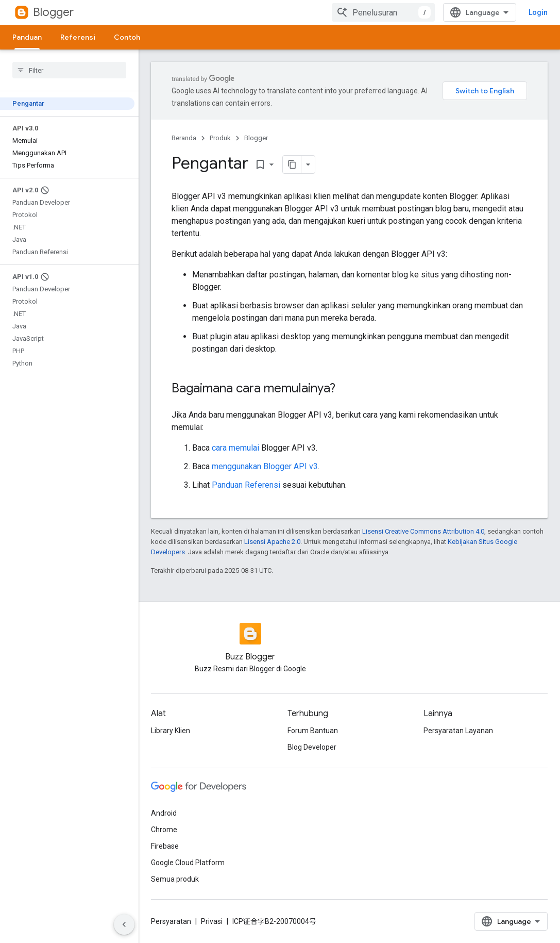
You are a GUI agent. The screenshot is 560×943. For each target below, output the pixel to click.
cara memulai (235, 448)
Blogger (53, 12)
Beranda (184, 138)
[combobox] (383, 12)
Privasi (212, 921)
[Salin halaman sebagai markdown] (292, 164)
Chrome (164, 830)
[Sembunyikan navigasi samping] (124, 924)
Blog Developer (312, 747)
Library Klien (171, 731)
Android (164, 813)
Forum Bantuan (313, 731)
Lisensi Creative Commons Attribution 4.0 (423, 531)
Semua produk (175, 879)
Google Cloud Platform (188, 863)
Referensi (78, 37)
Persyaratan (171, 921)
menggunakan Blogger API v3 (265, 466)
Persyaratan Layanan (458, 731)
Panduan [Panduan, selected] (27, 37)
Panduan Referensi (246, 485)
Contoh (127, 37)
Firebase (165, 846)
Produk (220, 138)
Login (538, 12)
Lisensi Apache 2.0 (272, 542)
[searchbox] (69, 70)
